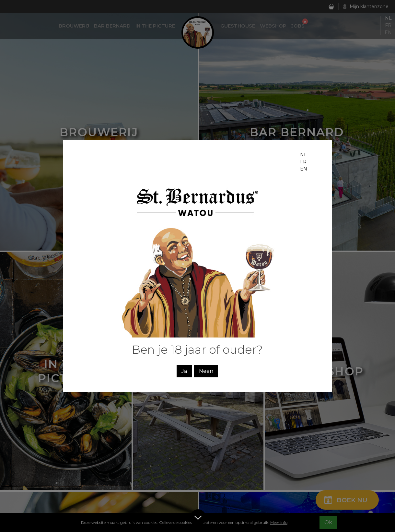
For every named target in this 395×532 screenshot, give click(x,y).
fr (303, 162)
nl (303, 155)
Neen (206, 371)
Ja (184, 371)
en (304, 169)
